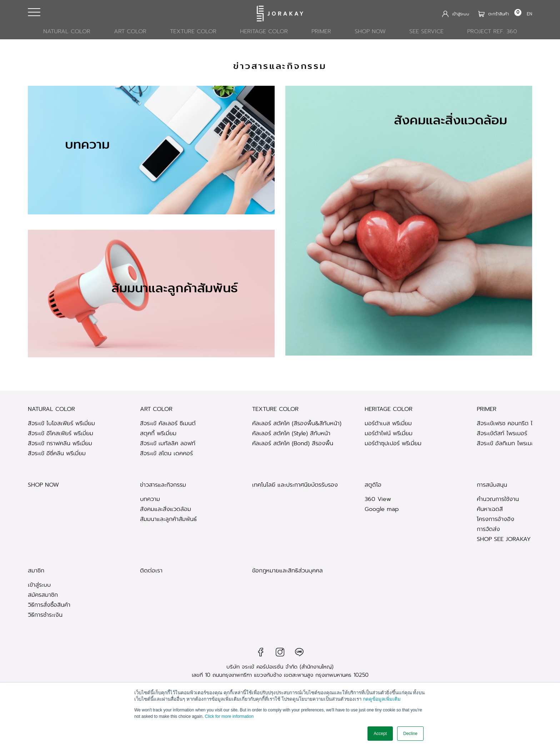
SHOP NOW (370, 31)
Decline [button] (410, 734)
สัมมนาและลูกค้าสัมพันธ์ (168, 519)
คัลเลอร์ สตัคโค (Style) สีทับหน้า (291, 433)
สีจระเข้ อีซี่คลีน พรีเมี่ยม (57, 453)
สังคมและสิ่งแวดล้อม (166, 509)
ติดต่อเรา (151, 571)
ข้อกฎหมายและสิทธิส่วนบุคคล (287, 571)
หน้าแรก (477, 59)
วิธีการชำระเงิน (45, 615)
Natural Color (67, 31)
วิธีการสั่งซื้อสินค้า (49, 605)
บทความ (150, 499)
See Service (426, 31)
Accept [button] (380, 734)
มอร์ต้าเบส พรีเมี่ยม (388, 423)
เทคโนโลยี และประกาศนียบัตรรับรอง (295, 485)
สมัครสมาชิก (43, 595)
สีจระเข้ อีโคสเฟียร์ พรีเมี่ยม (61, 433)
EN (529, 14)
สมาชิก (36, 571)
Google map (382, 509)
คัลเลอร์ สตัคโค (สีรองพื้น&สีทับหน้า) (297, 423)
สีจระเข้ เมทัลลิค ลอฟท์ (168, 443)
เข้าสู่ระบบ (39, 585)
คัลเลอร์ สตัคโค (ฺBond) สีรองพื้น (293, 443)
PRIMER (321, 31)
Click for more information (229, 717)
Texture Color (193, 31)
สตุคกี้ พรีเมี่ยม (158, 433)
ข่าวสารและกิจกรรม (163, 485)
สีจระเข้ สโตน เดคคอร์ (166, 453)
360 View (378, 499)
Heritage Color (264, 31)
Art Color (130, 31)
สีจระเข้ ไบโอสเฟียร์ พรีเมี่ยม (61, 423)
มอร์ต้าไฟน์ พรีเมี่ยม (389, 433)
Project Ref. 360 (492, 31)
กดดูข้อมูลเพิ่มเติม (382, 699)
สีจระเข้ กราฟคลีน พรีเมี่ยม (60, 443)
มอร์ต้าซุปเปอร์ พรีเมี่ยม (393, 443)
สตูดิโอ (373, 485)
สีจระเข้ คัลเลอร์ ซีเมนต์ (168, 423)
